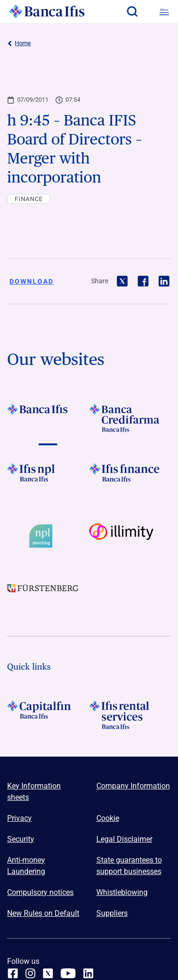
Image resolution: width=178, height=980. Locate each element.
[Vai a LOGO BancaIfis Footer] (48, 418)
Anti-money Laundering (26, 866)
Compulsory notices (40, 892)
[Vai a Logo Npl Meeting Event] (48, 536)
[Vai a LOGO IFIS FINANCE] (130, 478)
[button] (132, 11)
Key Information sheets (34, 792)
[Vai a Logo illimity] (130, 536)
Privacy (19, 818)
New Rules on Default (43, 913)
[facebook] (13, 973)
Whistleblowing (122, 892)
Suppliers (112, 913)
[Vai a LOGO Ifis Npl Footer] (48, 478)
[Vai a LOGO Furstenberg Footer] (48, 595)
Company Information (133, 786)
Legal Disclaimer (124, 839)
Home (19, 43)
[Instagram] (30, 973)
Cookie (108, 818)
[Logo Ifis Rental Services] (130, 715)
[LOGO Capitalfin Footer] (48, 715)
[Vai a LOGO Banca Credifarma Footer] (130, 418)
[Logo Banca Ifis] (47, 11)
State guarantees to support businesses (129, 866)
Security (21, 839)
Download (32, 281)
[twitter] (48, 973)
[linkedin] (88, 973)
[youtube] (68, 973)
